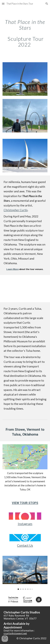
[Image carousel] (25, 573)
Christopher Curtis (16, 210)
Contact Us (25, 545)
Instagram (25, 524)
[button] (3, 4)
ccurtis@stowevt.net (15, 633)
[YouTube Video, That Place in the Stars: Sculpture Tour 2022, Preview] (25, 289)
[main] (25, 33)
